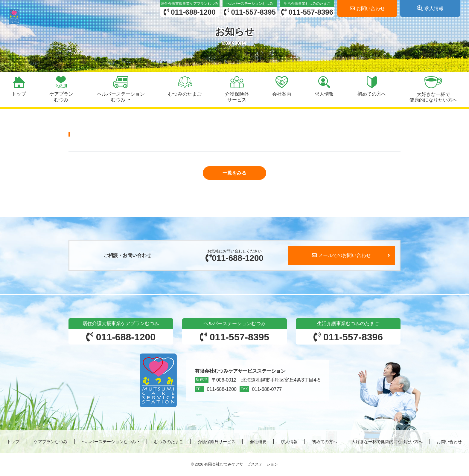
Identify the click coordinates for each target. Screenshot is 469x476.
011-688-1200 (234, 258)
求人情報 (289, 442)
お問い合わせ (449, 442)
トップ (13, 442)
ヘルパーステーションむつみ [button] (109, 442)
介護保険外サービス (217, 442)
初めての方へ (325, 442)
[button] (121, 89)
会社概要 (258, 442)
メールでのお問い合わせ (341, 256)
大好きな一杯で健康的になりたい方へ (387, 442)
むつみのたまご (169, 442)
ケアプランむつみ (51, 442)
